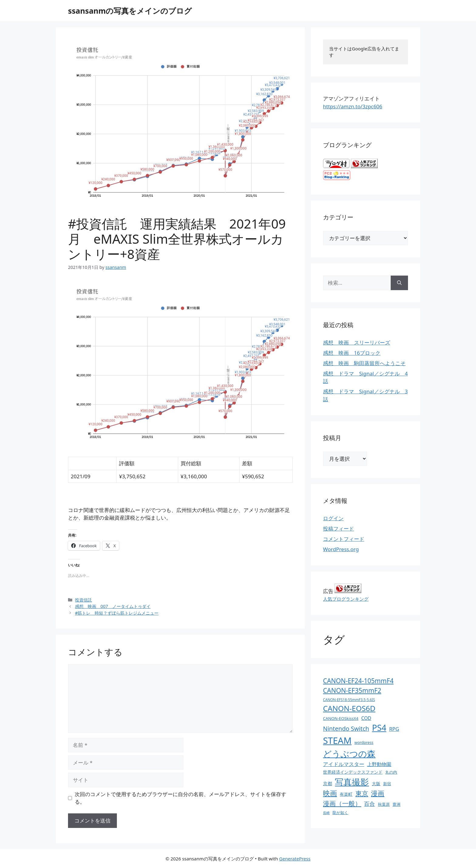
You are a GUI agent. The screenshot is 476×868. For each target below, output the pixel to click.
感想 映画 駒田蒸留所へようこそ (364, 363)
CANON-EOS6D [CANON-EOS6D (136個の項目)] (349, 708)
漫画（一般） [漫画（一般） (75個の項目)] (342, 803)
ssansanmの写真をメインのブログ (130, 11)
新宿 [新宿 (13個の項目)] (387, 784)
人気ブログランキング (346, 599)
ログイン (333, 518)
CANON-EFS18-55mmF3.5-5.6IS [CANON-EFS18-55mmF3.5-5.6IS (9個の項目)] (349, 700)
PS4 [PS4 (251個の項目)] (379, 728)
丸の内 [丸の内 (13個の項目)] (391, 772)
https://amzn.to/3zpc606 (353, 106)
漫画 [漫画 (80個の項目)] (378, 793)
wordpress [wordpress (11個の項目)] (364, 742)
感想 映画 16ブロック (352, 353)
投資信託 (83, 600)
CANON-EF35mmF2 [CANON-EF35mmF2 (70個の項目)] (352, 690)
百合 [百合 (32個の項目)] (369, 804)
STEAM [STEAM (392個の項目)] (337, 741)
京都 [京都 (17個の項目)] (328, 783)
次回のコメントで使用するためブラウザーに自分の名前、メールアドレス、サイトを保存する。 (180, 798)
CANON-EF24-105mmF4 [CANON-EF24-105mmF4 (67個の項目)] (358, 681)
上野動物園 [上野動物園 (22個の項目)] (379, 764)
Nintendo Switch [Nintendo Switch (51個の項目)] (346, 729)
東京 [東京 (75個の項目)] (362, 793)
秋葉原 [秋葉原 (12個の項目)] (384, 804)
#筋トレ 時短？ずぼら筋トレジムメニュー (117, 613)
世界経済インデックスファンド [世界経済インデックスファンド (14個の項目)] (353, 772)
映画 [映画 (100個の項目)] (330, 793)
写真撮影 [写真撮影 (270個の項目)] (352, 782)
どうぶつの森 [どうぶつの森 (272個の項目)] (349, 754)
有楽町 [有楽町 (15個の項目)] (346, 794)
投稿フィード (338, 529)
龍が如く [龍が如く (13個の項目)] (340, 812)
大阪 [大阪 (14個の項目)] (376, 783)
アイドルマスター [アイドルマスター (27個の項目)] (344, 764)
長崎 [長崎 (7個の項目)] (326, 813)
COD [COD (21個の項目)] (366, 718)
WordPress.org (341, 549)
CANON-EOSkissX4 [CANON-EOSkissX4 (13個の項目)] (341, 718)
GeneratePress (295, 859)
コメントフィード (344, 539)
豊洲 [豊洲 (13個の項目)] (396, 804)
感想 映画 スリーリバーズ (357, 342)
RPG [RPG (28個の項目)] (394, 729)
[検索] (399, 283)
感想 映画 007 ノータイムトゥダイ (113, 606)
